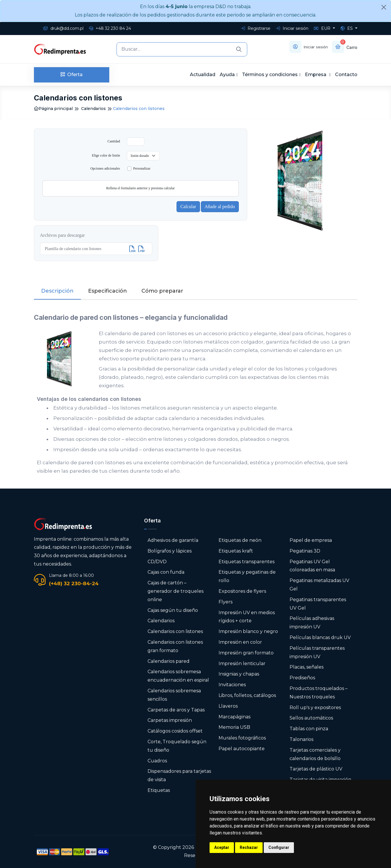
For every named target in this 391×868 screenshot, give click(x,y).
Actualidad (203, 75)
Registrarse (256, 28)
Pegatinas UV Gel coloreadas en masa (312, 566)
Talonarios (301, 739)
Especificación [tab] (108, 291)
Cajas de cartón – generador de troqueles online (176, 591)
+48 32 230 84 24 (110, 28)
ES (347, 28)
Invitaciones (232, 685)
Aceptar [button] (222, 847)
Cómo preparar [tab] (162, 291)
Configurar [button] (279, 847)
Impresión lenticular (242, 664)
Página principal (53, 109)
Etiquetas (159, 790)
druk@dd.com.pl (63, 28)
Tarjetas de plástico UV (316, 769)
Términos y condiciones (270, 75)
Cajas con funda (166, 572)
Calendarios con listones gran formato (175, 646)
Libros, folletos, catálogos (247, 695)
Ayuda (227, 75)
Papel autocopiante (242, 749)
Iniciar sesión (292, 28)
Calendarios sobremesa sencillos (174, 695)
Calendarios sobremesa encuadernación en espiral (178, 676)
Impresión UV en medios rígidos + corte (247, 617)
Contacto (346, 75)
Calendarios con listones (175, 631)
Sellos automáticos (311, 718)
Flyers (225, 602)
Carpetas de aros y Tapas (176, 710)
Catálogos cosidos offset (175, 731)
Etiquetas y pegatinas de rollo (247, 576)
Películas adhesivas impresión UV (312, 623)
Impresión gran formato (246, 653)
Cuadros (157, 761)
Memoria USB (234, 727)
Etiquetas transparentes (247, 562)
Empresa (316, 75)
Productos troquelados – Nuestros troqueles (319, 693)
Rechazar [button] (249, 847)
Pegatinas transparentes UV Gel (318, 604)
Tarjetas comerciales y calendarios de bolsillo (315, 754)
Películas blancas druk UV (320, 637)
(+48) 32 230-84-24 (74, 583)
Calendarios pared (169, 661)
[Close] (384, 7)
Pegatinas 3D (305, 551)
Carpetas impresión (170, 720)
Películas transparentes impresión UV (317, 652)
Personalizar (142, 168)
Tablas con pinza (309, 729)
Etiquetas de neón (240, 540)
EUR (323, 28)
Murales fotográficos (242, 738)
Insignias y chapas (239, 674)
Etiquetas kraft (236, 551)
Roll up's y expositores (315, 708)
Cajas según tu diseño (173, 610)
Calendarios (93, 109)
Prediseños (302, 678)
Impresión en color (240, 642)
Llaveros (228, 706)
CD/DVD (157, 562)
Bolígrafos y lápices (170, 551)
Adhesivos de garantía (173, 540)
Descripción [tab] (57, 291)
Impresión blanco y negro (248, 631)
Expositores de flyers (242, 591)
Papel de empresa (311, 540)
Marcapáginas (234, 717)
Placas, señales (307, 667)
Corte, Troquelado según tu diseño (177, 746)
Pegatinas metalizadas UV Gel (319, 585)
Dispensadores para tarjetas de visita (179, 775)
